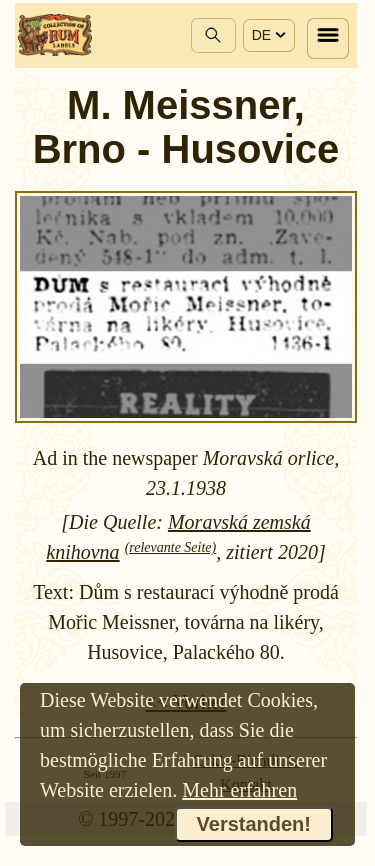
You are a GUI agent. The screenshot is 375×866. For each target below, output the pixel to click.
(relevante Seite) (171, 547)
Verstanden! (254, 824)
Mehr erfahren (239, 790)
